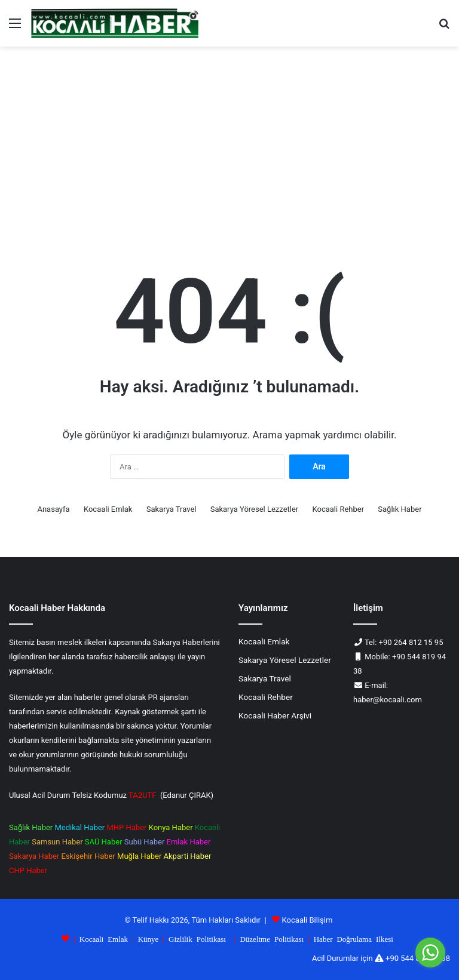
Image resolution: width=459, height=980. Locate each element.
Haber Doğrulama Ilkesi (354, 938)
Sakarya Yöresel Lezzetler (255, 509)
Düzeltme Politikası (272, 938)
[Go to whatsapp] (430, 953)
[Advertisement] (229, 148)
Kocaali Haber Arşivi (275, 715)
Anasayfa (53, 509)
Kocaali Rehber (339, 509)
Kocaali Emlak (108, 509)
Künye (149, 938)
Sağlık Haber (400, 509)
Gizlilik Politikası (197, 938)
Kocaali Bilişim (307, 920)
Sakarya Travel (172, 509)
